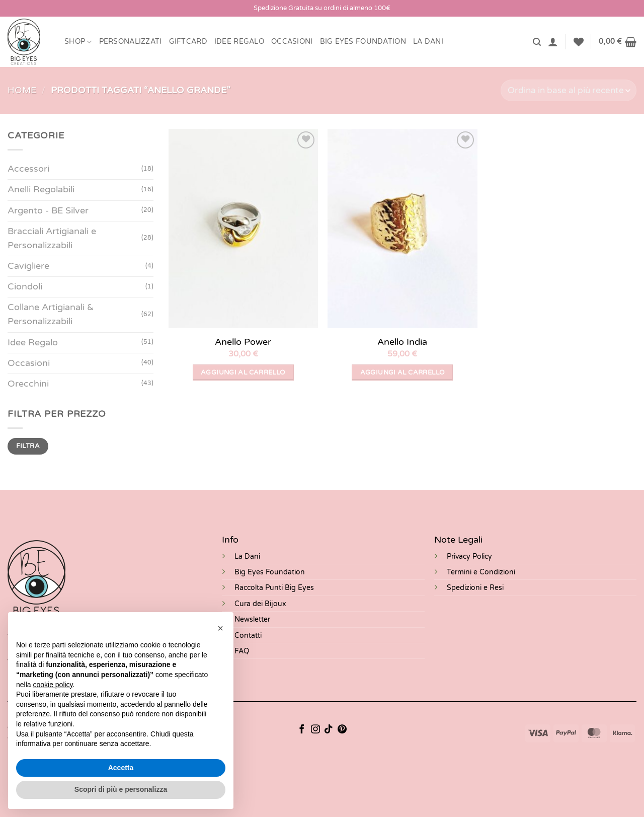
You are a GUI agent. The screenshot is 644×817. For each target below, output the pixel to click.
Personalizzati (131, 42)
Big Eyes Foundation (270, 572)
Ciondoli (25, 287)
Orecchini (28, 384)
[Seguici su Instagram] (315, 730)
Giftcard (188, 42)
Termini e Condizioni (481, 572)
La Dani (247, 556)
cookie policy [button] (53, 685)
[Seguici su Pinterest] (342, 730)
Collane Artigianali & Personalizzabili (51, 314)
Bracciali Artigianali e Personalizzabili (52, 238)
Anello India (402, 342)
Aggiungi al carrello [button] (243, 373)
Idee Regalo (239, 42)
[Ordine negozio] (569, 90)
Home (22, 90)
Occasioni (292, 42)
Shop (78, 42)
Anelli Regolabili (41, 190)
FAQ (242, 651)
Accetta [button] (121, 768)
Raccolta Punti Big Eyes (274, 588)
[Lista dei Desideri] (579, 42)
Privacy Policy (469, 556)
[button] (537, 42)
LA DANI (428, 42)
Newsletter (252, 619)
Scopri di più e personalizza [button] (121, 789)
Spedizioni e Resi (475, 588)
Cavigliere (28, 266)
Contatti (248, 636)
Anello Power (243, 342)
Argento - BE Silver (48, 211)
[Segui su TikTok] (329, 730)
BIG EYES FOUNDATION (363, 42)
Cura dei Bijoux (260, 604)
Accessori (28, 169)
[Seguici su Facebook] (302, 730)
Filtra (28, 446)
